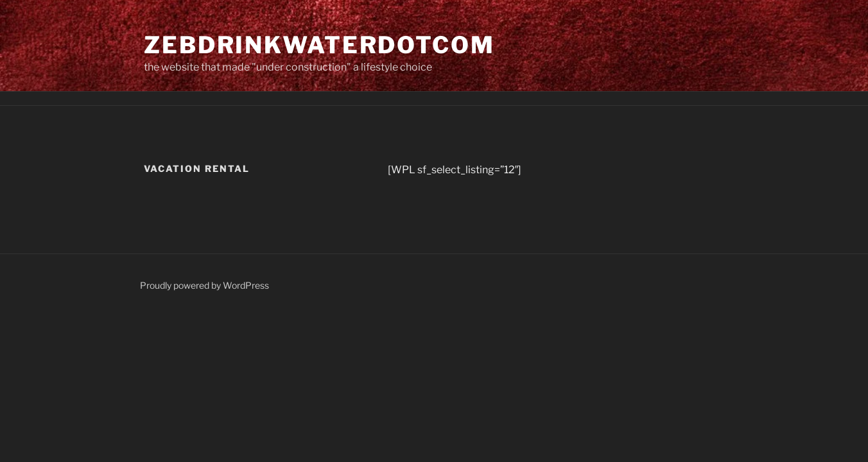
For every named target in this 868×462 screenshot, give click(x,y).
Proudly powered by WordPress (204, 285)
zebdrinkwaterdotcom (319, 45)
